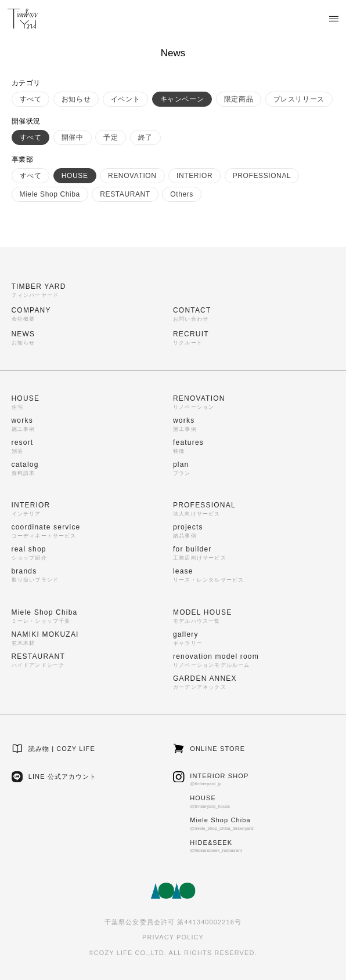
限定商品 (239, 99)
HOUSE (75, 176)
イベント (125, 99)
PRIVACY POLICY (173, 937)
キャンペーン (182, 99)
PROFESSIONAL (262, 176)
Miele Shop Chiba (50, 194)
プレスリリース (299, 99)
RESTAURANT (125, 194)
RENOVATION (132, 176)
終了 (145, 137)
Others (182, 194)
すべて (31, 99)
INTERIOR (194, 176)
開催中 (73, 137)
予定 (111, 137)
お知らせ (76, 99)
